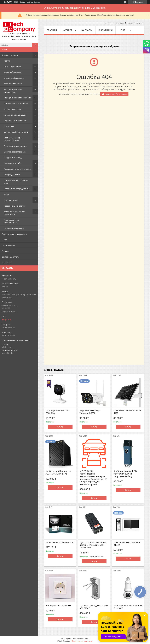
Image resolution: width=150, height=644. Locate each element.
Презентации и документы (14, 234)
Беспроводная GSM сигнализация (13, 91)
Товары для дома (12, 175)
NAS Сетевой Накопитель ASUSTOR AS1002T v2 (58, 472)
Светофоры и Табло (13, 163)
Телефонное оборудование (17, 189)
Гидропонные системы (14, 206)
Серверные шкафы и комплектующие (13, 139)
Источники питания (13, 84)
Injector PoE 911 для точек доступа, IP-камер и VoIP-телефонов (93, 545)
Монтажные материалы (15, 152)
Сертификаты (8, 245)
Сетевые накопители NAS (16, 103)
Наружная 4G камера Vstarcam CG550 (90, 412)
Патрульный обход (13, 157)
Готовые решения (12, 67)
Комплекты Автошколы (116, 94)
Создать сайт (25, 2)
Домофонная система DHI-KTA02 (127, 544)
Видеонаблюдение (13, 72)
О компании (105, 30)
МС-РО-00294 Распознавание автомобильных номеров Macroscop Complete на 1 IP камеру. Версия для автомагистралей (93, 478)
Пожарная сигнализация (15, 115)
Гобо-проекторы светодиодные (11, 221)
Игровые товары (12, 200)
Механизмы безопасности (16, 132)
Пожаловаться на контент (82, 641)
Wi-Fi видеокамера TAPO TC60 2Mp (58, 412)
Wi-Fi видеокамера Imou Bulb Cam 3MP (128, 607)
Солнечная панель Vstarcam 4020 (128, 412)
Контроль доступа (12, 109)
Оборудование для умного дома (16, 182)
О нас (4, 240)
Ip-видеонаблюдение (14, 78)
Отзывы (6, 251)
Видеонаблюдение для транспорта (14, 213)
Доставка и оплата (11, 257)
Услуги (7, 61)
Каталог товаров (10, 55)
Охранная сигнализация (15, 121)
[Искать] (35, 45)
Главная (52, 30)
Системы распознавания (15, 146)
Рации (7, 194)
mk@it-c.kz (6, 320)
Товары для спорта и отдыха (17, 169)
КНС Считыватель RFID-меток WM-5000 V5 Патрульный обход (126, 474)
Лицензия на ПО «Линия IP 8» (60, 542)
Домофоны (9, 126)
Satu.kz (87, 639)
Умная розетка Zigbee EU (58, 606)
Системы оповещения (14, 228)
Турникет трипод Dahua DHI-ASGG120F (94, 607)
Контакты (6, 263)
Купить (60, 427)
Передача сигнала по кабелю (18, 98)
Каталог (68, 30)
